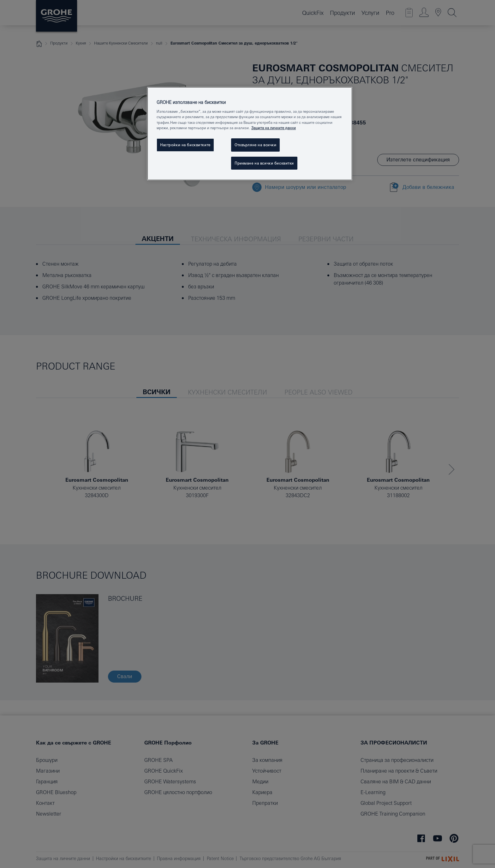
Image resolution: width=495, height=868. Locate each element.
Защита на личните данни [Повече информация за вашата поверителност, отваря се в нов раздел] (274, 128)
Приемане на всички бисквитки (264, 163)
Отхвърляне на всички (255, 145)
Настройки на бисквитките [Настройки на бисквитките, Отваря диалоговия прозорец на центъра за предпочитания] (185, 145)
